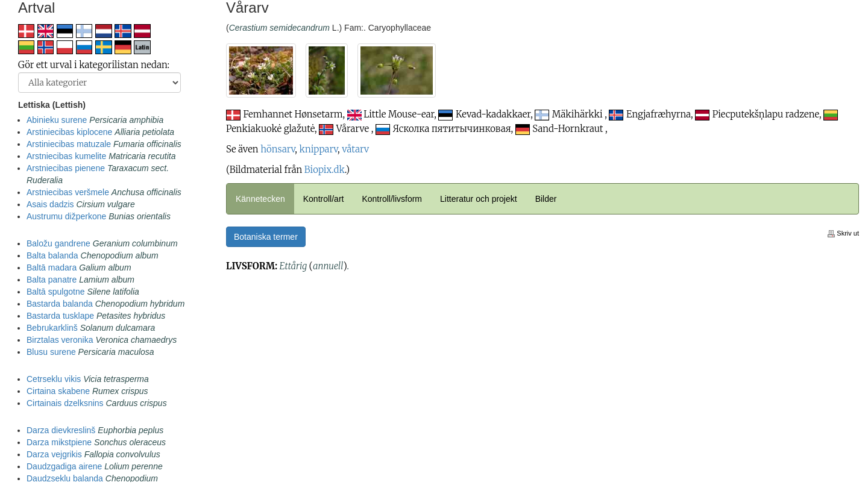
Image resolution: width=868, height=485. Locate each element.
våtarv (355, 149)
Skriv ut (843, 233)
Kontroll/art (324, 199)
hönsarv (278, 149)
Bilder (546, 199)
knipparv (319, 149)
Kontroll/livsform (392, 199)
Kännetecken (260, 199)
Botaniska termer (266, 237)
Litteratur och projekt (479, 199)
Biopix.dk (325, 170)
